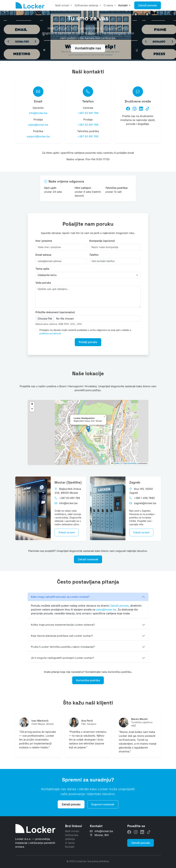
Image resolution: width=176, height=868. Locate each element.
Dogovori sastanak (103, 801)
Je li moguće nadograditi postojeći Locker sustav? (62, 655)
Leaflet (115, 461)
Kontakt (70, 844)
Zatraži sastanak (88, 556)
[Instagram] (135, 108)
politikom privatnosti (50, 331)
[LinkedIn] (141, 108)
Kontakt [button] (123, 5)
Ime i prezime (44, 239)
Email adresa (43, 253)
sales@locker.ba (38, 124)
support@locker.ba (38, 135)
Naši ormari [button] (63, 5)
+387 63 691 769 (88, 112)
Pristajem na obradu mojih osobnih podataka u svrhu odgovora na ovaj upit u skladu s (85, 330)
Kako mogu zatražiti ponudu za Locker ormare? (60, 594)
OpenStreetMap (130, 461)
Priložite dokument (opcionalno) (55, 310)
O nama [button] (109, 5)
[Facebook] (128, 108)
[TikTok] (148, 108)
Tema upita (42, 267)
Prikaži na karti (67, 530)
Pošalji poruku (88, 341)
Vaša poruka (43, 281)
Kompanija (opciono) (102, 239)
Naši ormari (72, 828)
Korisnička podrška (88, 677)
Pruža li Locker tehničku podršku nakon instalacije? (63, 644)
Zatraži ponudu (148, 5)
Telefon (94, 253)
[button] (88, 427)
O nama (70, 840)
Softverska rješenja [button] (87, 5)
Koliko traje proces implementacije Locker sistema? (63, 622)
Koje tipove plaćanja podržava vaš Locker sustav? (62, 633)
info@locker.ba (38, 112)
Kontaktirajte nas (88, 48)
